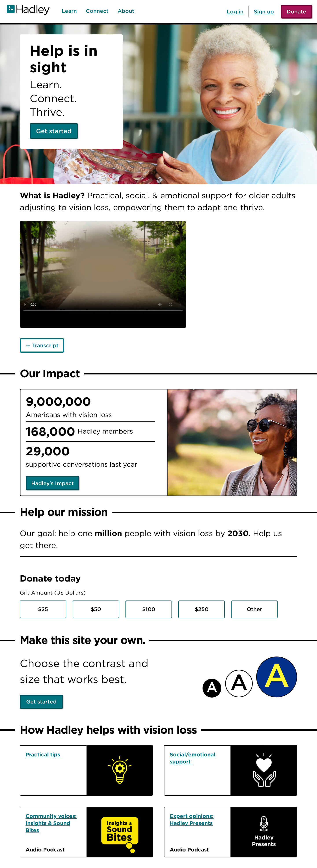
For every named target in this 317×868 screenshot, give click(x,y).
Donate (296, 11)
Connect (97, 11)
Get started (54, 131)
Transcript (45, 345)
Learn (69, 11)
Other (254, 609)
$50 (96, 609)
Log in (235, 11)
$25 (43, 609)
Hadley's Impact (53, 483)
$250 (202, 609)
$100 (149, 609)
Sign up (264, 11)
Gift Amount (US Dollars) (53, 593)
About (126, 11)
